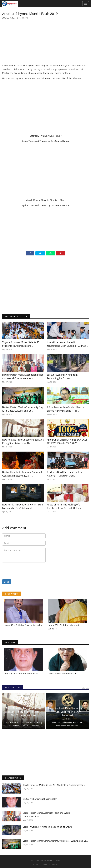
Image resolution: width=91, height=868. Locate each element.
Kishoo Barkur (9, 18)
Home (35, 864)
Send (7, 582)
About (45, 864)
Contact (55, 864)
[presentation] (25, 570)
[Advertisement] (45, 42)
